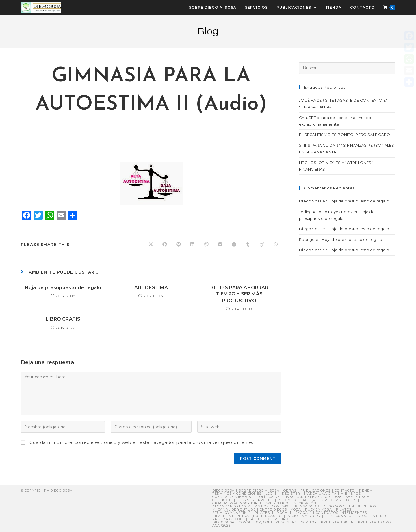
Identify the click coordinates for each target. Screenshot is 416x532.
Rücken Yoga (318, 509)
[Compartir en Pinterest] (179, 245)
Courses (245, 500)
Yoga (296, 509)
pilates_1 (264, 513)
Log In (272, 494)
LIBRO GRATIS (63, 319)
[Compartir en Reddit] (234, 245)
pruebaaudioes (229, 519)
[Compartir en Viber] (206, 245)
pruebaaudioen (337, 522)
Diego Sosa (310, 201)
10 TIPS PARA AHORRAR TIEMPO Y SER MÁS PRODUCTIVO (239, 294)
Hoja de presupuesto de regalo (63, 288)
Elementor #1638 (325, 497)
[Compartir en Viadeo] (262, 245)
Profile (266, 500)
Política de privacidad (280, 497)
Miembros (351, 494)
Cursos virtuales (338, 500)
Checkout (222, 500)
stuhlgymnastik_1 (231, 513)
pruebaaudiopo (374, 522)
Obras (290, 490)
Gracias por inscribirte (237, 503)
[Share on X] (151, 245)
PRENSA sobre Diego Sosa (319, 506)
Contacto (344, 490)
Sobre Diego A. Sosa (259, 490)
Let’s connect (339, 516)
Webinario (277, 503)
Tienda (365, 490)
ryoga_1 (303, 513)
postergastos (268, 516)
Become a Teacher (297, 500)
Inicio (292, 516)
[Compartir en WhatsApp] (276, 245)
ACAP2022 (221, 525)
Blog (362, 516)
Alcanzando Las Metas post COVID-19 (250, 506)
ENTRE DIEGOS (273, 509)
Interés (379, 516)
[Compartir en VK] (220, 245)
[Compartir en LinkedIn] (192, 245)
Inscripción (304, 503)
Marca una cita (320, 494)
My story (311, 516)
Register (291, 494)
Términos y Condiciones (237, 494)
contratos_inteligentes (341, 513)
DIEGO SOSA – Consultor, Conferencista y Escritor (265, 522)
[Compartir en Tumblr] (248, 245)
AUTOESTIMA (151, 288)
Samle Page (357, 497)
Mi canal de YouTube (234, 509)
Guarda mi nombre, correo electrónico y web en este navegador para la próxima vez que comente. (141, 442)
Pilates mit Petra (231, 516)
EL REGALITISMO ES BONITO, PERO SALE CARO (344, 135)
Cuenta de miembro (233, 497)
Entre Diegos (363, 506)
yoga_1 (284, 513)
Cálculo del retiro (269, 519)
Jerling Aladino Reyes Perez (326, 212)
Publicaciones (315, 490)
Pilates (344, 509)
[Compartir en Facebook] (165, 245)
